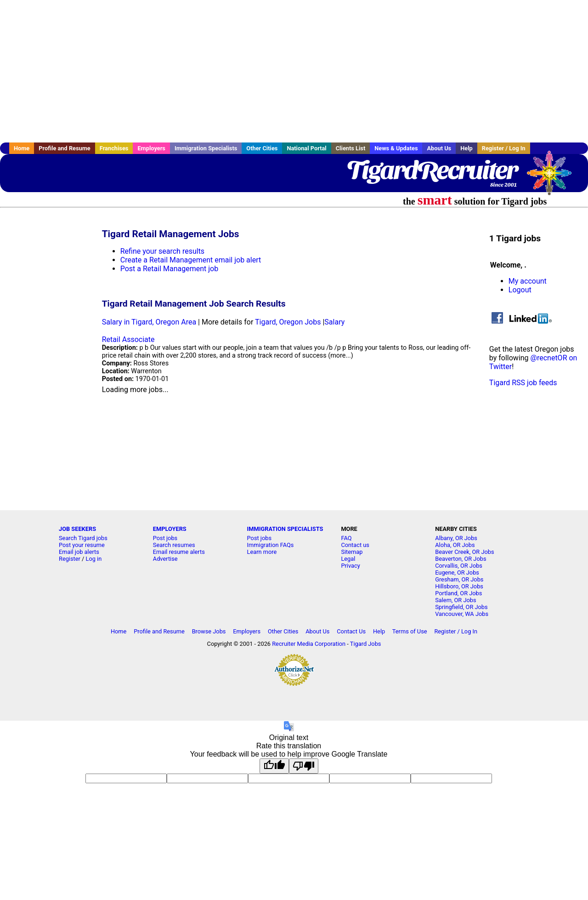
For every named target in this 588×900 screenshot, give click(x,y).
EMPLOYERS (170, 529)
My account (528, 281)
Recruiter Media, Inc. (554, 177)
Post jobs (165, 538)
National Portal (306, 148)
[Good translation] (274, 766)
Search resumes (174, 545)
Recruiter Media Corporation (309, 644)
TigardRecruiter (432, 170)
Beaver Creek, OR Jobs (464, 552)
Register (70, 559)
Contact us (355, 545)
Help (466, 148)
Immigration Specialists (206, 148)
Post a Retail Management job (169, 269)
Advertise (165, 559)
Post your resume (82, 545)
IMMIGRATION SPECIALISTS (285, 529)
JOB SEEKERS (77, 529)
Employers (151, 148)
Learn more (262, 552)
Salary (334, 322)
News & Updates (396, 148)
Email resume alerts (179, 552)
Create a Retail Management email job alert (191, 260)
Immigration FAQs (271, 545)
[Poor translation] (304, 766)
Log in (94, 559)
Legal (348, 559)
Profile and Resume (65, 148)
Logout (520, 290)
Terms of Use (410, 631)
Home (22, 148)
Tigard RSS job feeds (523, 383)
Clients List (351, 148)
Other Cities (262, 148)
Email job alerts (79, 552)
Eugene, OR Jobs (457, 572)
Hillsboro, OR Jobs (459, 586)
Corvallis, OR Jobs (459, 566)
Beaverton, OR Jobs (461, 559)
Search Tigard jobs (83, 538)
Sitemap (352, 552)
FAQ (346, 538)
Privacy (350, 566)
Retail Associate (128, 339)
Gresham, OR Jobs (459, 579)
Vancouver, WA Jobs (462, 614)
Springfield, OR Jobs (461, 607)
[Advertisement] (294, 71)
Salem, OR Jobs (455, 600)
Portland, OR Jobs (458, 593)
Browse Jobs (209, 631)
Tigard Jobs (366, 644)
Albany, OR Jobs (456, 538)
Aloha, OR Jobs (455, 545)
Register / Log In (504, 148)
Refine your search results (162, 251)
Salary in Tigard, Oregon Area (149, 322)
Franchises (114, 148)
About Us (439, 148)
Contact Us (351, 631)
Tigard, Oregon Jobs (288, 322)
